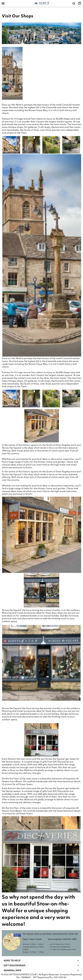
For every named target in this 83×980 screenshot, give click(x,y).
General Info (41, 971)
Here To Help (41, 961)
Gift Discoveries (41, 966)
